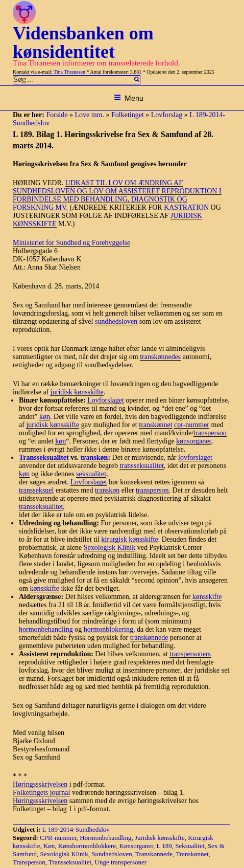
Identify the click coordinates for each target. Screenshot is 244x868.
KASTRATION (186, 207)
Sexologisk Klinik (110, 548)
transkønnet (155, 425)
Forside (57, 115)
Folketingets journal (41, 793)
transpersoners (190, 654)
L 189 (164, 846)
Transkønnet (192, 854)
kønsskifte (44, 588)
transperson (210, 433)
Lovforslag (167, 115)
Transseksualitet (70, 862)
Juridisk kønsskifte (160, 838)
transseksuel (36, 490)
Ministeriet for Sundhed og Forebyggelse (71, 243)
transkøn (94, 458)
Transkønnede (154, 854)
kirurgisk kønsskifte (129, 539)
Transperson (29, 862)
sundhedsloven (116, 321)
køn (45, 417)
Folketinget (128, 115)
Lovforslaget (106, 400)
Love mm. (89, 115)
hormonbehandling (46, 629)
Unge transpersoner (121, 862)
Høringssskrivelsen (40, 784)
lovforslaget (195, 458)
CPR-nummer (58, 838)
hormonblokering (108, 629)
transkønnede (149, 638)
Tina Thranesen (69, 72)
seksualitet (91, 474)
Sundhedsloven (112, 854)
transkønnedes (160, 357)
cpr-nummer (192, 425)
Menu (129, 98)
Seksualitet (190, 846)
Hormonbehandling (105, 838)
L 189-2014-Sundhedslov (76, 829)
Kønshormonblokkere (87, 846)
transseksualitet (141, 466)
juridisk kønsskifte (77, 392)
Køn (49, 846)
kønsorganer (193, 441)
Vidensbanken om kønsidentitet (83, 42)
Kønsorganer (136, 846)
